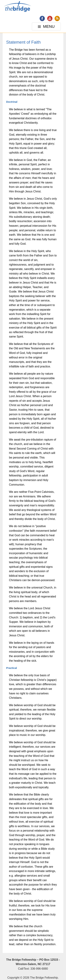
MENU (47, 27)
